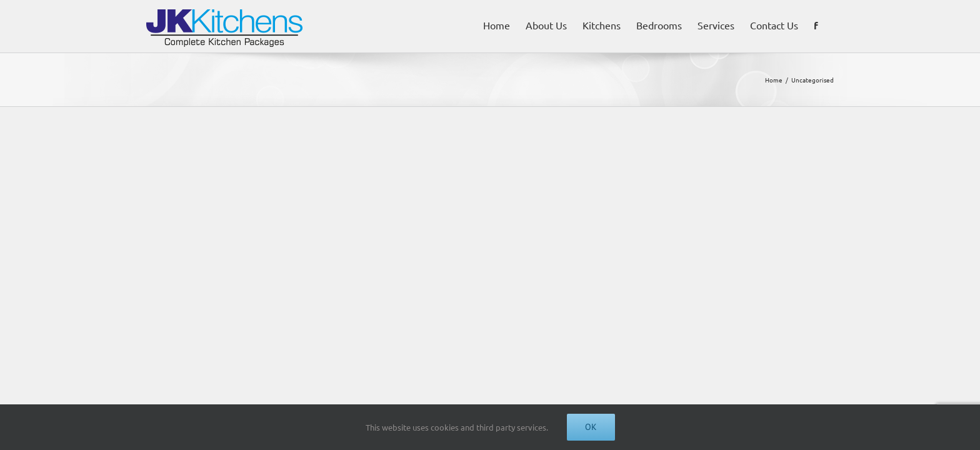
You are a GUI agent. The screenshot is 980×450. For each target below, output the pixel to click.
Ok (591, 427)
